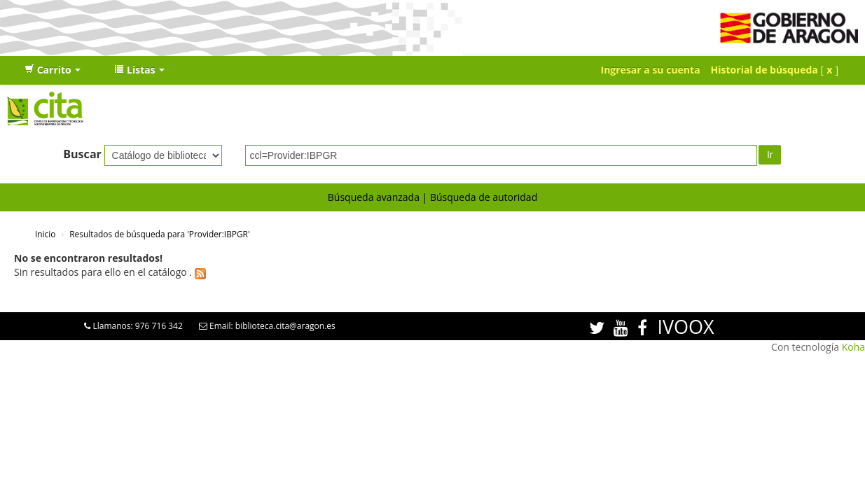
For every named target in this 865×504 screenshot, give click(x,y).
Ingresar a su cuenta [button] (651, 70)
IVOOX (685, 327)
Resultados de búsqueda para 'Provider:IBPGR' (159, 234)
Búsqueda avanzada (374, 197)
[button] (53, 70)
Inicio (45, 234)
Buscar (82, 154)
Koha (853, 347)
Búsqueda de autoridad (484, 197)
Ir (770, 155)
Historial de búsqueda (764, 70)
